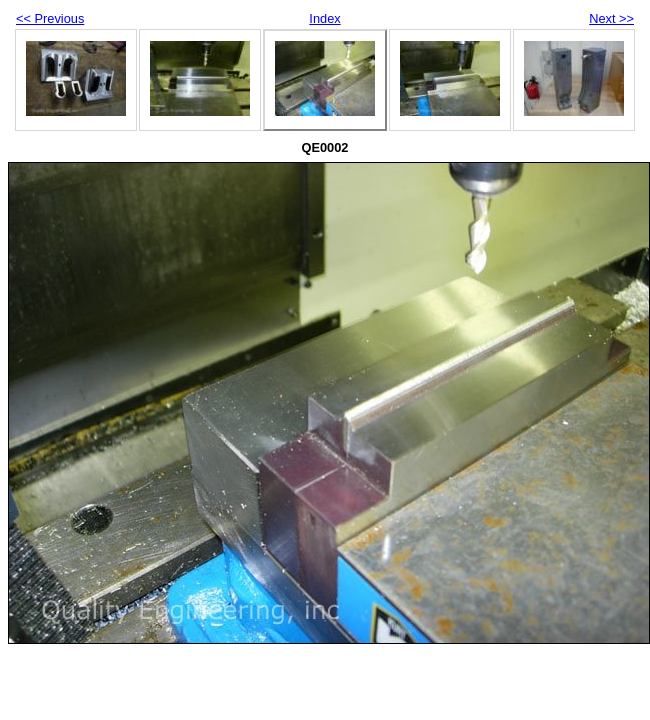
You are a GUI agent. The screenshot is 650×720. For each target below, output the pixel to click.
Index (324, 18)
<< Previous (50, 18)
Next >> (611, 18)
